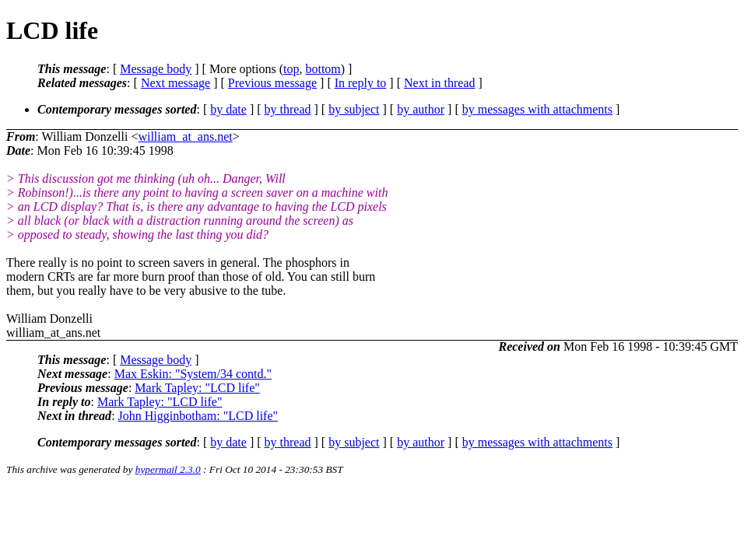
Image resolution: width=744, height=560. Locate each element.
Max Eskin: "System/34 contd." (193, 374)
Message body (156, 69)
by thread (288, 109)
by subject (354, 109)
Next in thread (440, 83)
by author (421, 109)
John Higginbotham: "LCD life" (198, 416)
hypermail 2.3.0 (168, 469)
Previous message (272, 83)
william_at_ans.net (185, 136)
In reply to (361, 83)
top (291, 69)
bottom (323, 69)
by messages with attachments (537, 109)
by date (228, 109)
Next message (175, 83)
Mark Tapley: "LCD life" (197, 388)
